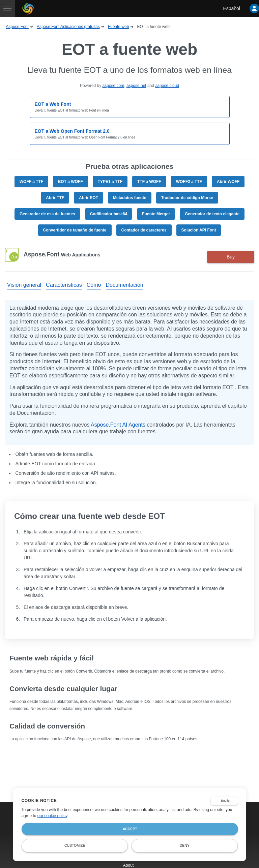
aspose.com (113, 86)
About (128, 865)
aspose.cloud (167, 86)
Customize (75, 845)
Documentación (125, 285)
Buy (231, 257)
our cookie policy (52, 816)
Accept (130, 829)
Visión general (24, 285)
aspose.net (136, 86)
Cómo (94, 285)
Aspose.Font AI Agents (118, 425)
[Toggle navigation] (7, 8)
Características (64, 285)
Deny (185, 845)
